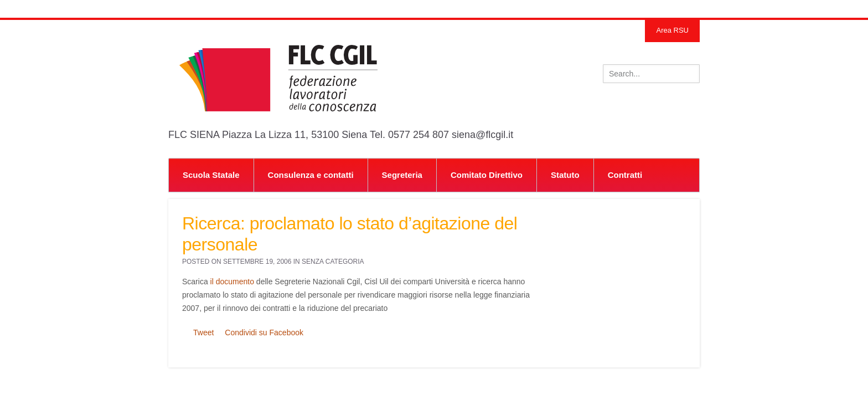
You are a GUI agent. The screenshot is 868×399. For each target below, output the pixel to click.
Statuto (565, 175)
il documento (232, 282)
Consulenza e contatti (311, 175)
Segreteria (402, 175)
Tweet (203, 332)
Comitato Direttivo (487, 175)
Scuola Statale (211, 175)
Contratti (625, 175)
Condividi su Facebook (264, 332)
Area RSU (672, 30)
